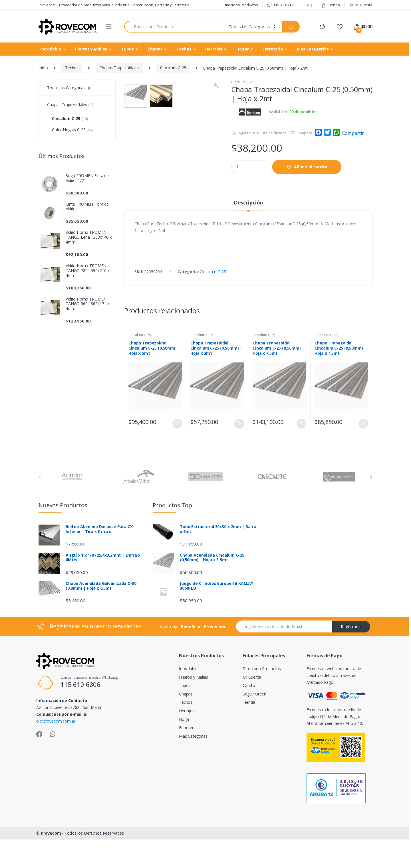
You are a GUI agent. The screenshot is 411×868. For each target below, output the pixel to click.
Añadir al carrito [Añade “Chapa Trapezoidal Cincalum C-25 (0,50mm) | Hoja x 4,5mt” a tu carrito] (363, 455)
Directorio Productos (241, 5)
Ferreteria (273, 49)
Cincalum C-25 (173, 68)
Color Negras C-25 (70, 130)
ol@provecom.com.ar (56, 752)
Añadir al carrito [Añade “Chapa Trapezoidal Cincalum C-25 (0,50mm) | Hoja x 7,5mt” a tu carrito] (301, 455)
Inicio (43, 68)
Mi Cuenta (361, 5)
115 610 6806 (281, 5)
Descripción (248, 234)
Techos (184, 49)
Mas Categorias (313, 49)
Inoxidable (51, 49)
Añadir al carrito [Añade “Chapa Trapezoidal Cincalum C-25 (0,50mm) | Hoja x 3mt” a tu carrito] (239, 455)
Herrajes (214, 49)
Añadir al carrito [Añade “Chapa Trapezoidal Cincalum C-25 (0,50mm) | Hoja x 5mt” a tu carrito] (177, 455)
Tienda (331, 5)
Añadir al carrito (311, 167)
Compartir (353, 133)
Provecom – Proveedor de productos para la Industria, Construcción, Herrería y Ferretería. (114, 5)
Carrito (249, 717)
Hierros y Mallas (91, 49)
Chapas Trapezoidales (119, 68)
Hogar (242, 49)
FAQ (309, 5)
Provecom (51, 864)
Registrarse (351, 658)
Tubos (127, 49)
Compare (304, 133)
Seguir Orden (254, 725)
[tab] (248, 236)
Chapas (155, 49)
